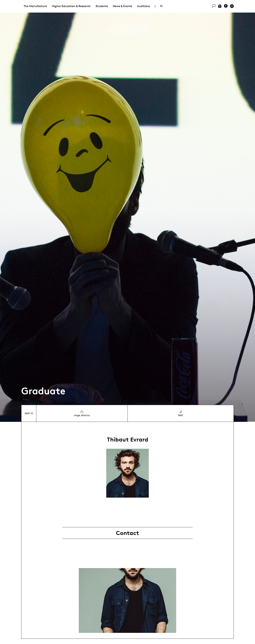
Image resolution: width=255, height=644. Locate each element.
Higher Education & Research (71, 6)
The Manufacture (35, 6)
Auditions (143, 6)
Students (102, 6)
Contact (127, 533)
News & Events (122, 6)
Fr (161, 6)
